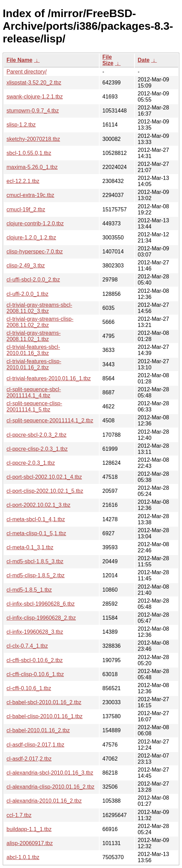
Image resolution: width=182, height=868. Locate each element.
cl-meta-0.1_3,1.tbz (30, 547)
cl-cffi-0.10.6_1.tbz (29, 688)
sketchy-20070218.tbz (33, 139)
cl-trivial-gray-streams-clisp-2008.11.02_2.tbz (40, 322)
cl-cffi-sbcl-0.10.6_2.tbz (35, 660)
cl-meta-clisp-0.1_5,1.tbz (36, 533)
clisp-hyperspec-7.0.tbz (35, 252)
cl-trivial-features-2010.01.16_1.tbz (49, 378)
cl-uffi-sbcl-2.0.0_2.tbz (33, 280)
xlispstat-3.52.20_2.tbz (34, 83)
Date (144, 60)
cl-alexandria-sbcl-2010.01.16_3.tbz (50, 773)
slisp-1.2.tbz (21, 125)
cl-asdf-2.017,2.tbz (29, 759)
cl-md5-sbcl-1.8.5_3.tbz (35, 561)
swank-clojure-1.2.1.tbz (35, 97)
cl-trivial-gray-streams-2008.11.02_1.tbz (34, 336)
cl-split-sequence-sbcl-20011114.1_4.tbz (34, 392)
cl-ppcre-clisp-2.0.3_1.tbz (37, 449)
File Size (108, 60)
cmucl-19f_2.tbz (26, 209)
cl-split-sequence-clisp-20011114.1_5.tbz (34, 406)
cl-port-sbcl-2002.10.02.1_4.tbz (44, 477)
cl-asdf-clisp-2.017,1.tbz (35, 745)
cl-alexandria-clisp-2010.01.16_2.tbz (50, 787)
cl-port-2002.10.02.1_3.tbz (38, 505)
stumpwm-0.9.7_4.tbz (33, 111)
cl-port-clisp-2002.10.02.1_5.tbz (45, 491)
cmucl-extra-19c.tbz (30, 195)
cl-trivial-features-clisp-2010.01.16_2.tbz (34, 364)
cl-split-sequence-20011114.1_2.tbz (50, 420)
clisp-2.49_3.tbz (26, 266)
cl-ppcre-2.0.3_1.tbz (31, 463)
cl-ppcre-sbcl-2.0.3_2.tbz (36, 435)
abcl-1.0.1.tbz (23, 857)
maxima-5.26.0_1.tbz (32, 167)
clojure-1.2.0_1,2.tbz (31, 238)
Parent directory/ (27, 72)
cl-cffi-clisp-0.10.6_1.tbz (35, 674)
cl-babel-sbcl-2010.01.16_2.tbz (44, 702)
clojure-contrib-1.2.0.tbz (35, 223)
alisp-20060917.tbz (30, 843)
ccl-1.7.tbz (19, 815)
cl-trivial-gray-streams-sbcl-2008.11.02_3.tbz (39, 308)
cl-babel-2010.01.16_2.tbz (38, 730)
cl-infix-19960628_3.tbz (35, 632)
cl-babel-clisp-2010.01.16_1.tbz (44, 716)
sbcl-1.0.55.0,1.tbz (29, 153)
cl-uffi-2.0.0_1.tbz (27, 294)
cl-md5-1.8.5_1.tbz (29, 590)
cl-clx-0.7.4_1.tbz (27, 646)
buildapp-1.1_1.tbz (29, 829)
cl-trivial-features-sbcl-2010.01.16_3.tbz (33, 350)
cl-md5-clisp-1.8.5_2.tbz (36, 575)
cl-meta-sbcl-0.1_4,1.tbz (36, 519)
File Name (19, 60)
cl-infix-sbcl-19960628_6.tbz (41, 604)
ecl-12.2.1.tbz (23, 181)
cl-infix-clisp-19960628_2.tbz (41, 618)
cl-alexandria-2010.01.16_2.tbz (44, 801)
